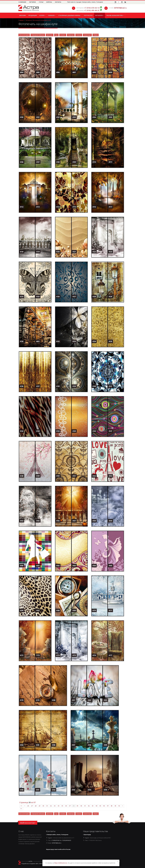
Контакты (58, 2)
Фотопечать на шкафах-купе (42, 20)
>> (21, 809)
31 (47, 806)
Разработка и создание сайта (30, 864)
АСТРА (30, 861)
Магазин (23, 15)
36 (66, 806)
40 (81, 806)
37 (70, 806)
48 (112, 806)
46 (104, 806)
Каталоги (100, 15)
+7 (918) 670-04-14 (92, 8)
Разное (79, 35)
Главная (21, 20)
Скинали (52, 15)
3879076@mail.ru (120, 8)
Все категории (24, 35)
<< (21, 806)
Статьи (41, 2)
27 (32, 806)
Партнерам (33, 2)
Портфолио (88, 15)
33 (55, 806)
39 (77, 806)
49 (115, 806)
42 (89, 806)
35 (62, 806)
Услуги (42, 15)
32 (51, 806)
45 (100, 806)
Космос (63, 35)
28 (36, 806)
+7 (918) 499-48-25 (92, 10)
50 (119, 806)
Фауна (96, 35)
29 (39, 806)
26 (28, 806)
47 (108, 806)
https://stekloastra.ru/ (61, 863)
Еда (56, 35)
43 (93, 806)
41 (85, 806)
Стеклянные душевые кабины (70, 15)
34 (58, 806)
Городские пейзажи (38, 35)
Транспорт (87, 35)
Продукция (33, 15)
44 (96, 806)
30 (43, 806)
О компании (22, 2)
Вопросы (49, 2)
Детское (50, 35)
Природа (71, 35)
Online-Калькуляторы (115, 15)
